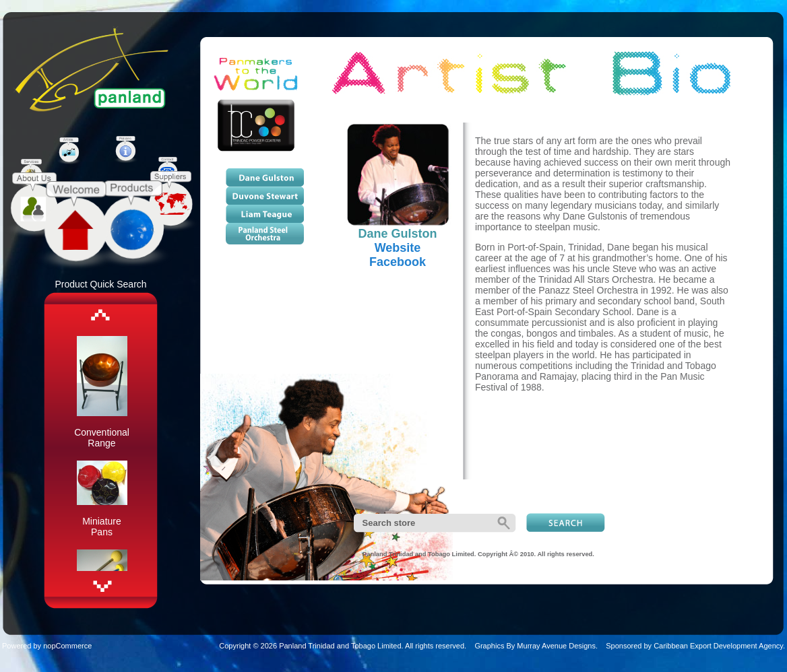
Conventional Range (102, 438)
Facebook (398, 262)
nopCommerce (67, 646)
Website (398, 248)
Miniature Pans (102, 527)
